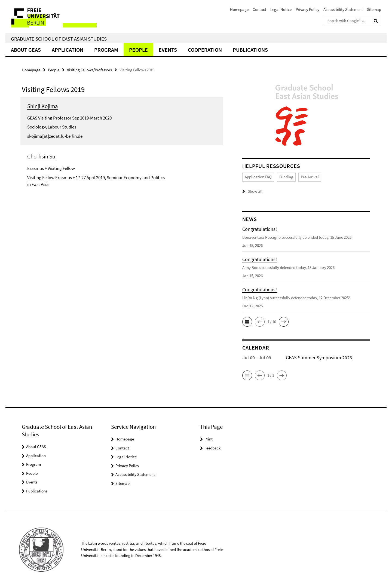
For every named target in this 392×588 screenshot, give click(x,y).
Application (68, 50)
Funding (286, 177)
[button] (247, 322)
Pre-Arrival (310, 177)
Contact (259, 9)
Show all (255, 191)
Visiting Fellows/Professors (89, 70)
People (138, 50)
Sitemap (374, 9)
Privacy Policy (307, 9)
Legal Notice (281, 9)
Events (168, 50)
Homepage (239, 9)
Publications (250, 50)
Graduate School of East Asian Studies (59, 39)
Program (106, 50)
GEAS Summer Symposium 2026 (319, 358)
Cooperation (205, 50)
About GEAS (26, 50)
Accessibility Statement (343, 9)
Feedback (212, 448)
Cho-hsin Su (41, 156)
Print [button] (209, 439)
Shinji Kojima (43, 106)
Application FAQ (258, 177)
